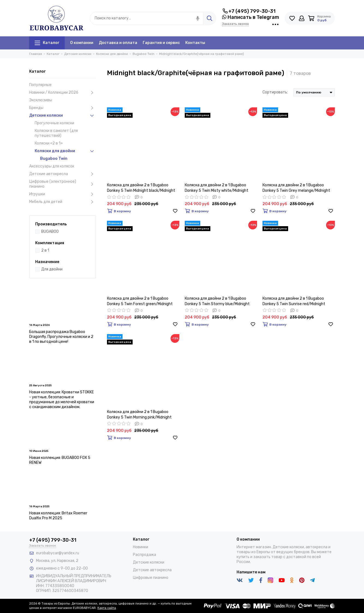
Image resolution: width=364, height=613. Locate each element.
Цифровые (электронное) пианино (63, 184)
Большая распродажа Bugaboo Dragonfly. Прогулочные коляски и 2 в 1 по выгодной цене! (61, 337)
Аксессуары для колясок (52, 166)
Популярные (40, 85)
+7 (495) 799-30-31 (249, 11)
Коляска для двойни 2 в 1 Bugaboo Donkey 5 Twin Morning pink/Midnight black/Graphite (139, 415)
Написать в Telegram (251, 17)
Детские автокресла (63, 174)
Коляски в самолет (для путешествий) (56, 133)
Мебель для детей (63, 202)
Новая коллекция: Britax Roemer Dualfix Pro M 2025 (58, 516)
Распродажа (144, 555)
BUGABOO (50, 232)
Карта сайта (107, 608)
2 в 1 (45, 250)
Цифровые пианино (151, 578)
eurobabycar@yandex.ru (58, 553)
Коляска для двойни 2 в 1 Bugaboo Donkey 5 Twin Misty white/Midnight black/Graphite (217, 188)
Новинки (141, 547)
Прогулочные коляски (54, 123)
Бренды (63, 108)
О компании (82, 43)
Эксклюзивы (41, 100)
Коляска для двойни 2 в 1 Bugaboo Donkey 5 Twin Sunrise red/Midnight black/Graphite (294, 301)
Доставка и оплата (118, 43)
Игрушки (63, 194)
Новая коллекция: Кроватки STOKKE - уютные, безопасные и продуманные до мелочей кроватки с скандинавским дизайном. (62, 400)
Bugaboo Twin (54, 159)
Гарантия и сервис (161, 43)
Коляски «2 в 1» (49, 143)
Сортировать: (275, 92)
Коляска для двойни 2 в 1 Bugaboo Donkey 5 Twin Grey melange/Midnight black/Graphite (296, 188)
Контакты (195, 43)
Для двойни (52, 269)
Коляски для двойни (65, 151)
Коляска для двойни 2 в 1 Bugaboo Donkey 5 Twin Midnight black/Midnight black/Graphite (141, 188)
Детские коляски (63, 116)
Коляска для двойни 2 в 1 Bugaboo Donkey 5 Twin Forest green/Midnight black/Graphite (140, 301)
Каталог (47, 43)
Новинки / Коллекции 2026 (63, 93)
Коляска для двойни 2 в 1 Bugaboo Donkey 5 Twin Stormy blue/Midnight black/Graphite (217, 301)
